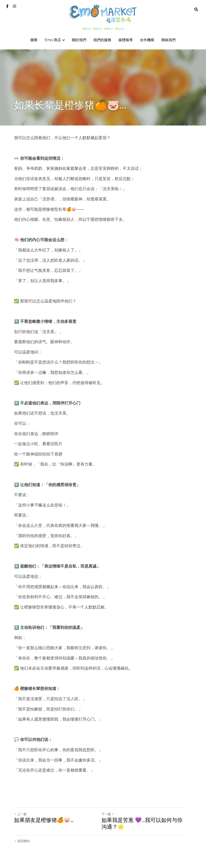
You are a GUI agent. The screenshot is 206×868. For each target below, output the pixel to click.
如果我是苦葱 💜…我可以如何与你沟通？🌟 (148, 823)
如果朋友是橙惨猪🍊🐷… (44, 820)
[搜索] (196, 10)
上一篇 (20, 814)
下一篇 (111, 814)
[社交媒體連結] (7, 6)
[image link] (103, 14)
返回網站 (22, 841)
